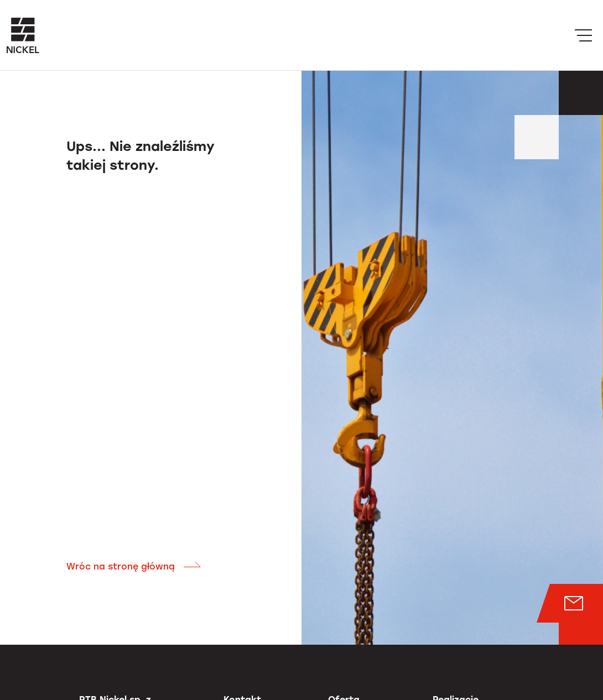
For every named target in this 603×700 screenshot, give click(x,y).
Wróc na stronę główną (134, 566)
